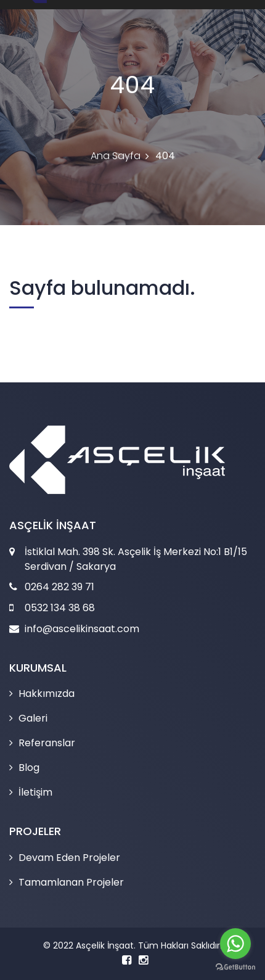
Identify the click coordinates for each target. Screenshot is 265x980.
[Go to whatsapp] (235, 944)
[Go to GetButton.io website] (235, 967)
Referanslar (47, 743)
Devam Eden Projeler (69, 858)
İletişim (35, 792)
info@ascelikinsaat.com (82, 629)
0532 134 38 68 (60, 608)
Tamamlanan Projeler (71, 882)
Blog (29, 768)
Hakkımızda (47, 694)
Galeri (33, 718)
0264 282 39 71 (59, 587)
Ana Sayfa (116, 156)
